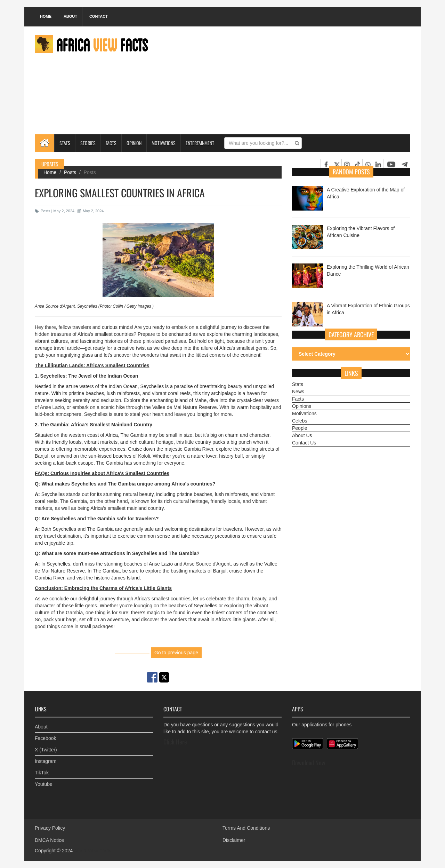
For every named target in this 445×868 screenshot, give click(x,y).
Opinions (302, 406)
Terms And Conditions (246, 828)
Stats (65, 143)
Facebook (45, 738)
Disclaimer (234, 840)
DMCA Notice (49, 840)
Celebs (300, 421)
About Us (302, 435)
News (298, 392)
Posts (70, 172)
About (70, 16)
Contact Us (304, 443)
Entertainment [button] (200, 143)
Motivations (164, 143)
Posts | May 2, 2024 (55, 211)
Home (46, 16)
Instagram (46, 761)
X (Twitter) (46, 750)
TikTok (42, 773)
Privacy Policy (50, 828)
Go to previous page (176, 653)
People (300, 428)
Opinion (134, 143)
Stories (88, 143)
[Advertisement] (284, 80)
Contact (99, 16)
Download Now (309, 763)
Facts (111, 143)
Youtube (44, 784)
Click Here (175, 742)
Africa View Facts (92, 851)
